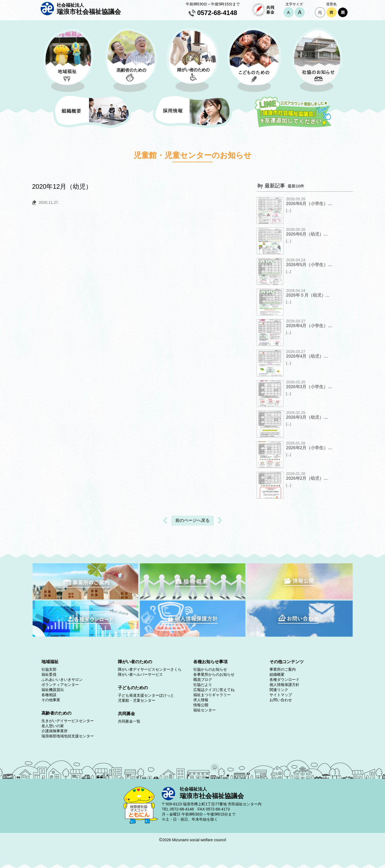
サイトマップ (281, 695)
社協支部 (49, 669)
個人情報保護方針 (284, 685)
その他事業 (51, 700)
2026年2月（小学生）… (309, 448)
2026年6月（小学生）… (309, 204)
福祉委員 (49, 674)
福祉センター (205, 710)
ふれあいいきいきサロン (62, 680)
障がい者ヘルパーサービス (140, 674)
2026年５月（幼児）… (308, 295)
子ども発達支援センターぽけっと (146, 695)
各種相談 (49, 695)
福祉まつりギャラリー (212, 695)
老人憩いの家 (53, 726)
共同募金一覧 (129, 721)
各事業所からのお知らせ (214, 674)
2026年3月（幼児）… (307, 417)
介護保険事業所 (55, 731)
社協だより (203, 685)
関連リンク (279, 690)
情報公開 (201, 705)
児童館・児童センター (137, 700)
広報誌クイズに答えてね (214, 690)
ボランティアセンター (60, 685)
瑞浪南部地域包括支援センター (68, 736)
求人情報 (201, 700)
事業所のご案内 (283, 669)
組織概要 (277, 674)
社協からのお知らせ (210, 669)
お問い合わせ (281, 700)
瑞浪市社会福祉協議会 (89, 9)
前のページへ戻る (192, 520)
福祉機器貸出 (53, 690)
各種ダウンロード (284, 680)
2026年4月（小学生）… (309, 326)
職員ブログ (203, 680)
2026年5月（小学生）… (309, 265)
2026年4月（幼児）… (307, 356)
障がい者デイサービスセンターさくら (150, 669)
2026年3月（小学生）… (309, 387)
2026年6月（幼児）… (307, 234)
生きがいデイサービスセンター (68, 721)
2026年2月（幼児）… (307, 478)
